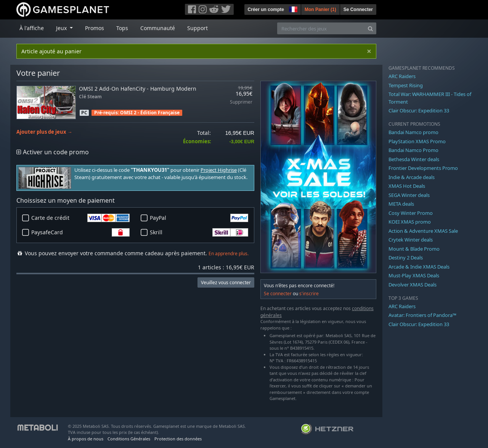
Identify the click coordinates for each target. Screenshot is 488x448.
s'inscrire (309, 294)
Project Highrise (219, 170)
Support (197, 28)
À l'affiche (32, 28)
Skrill (199, 232)
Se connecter (278, 294)
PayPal (199, 218)
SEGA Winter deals (409, 195)
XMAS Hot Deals (407, 186)
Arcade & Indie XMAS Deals (419, 267)
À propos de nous (86, 439)
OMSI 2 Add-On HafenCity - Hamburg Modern (138, 89)
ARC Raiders (402, 76)
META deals (401, 204)
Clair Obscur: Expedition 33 (419, 110)
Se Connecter (358, 10)
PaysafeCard (80, 232)
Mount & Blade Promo (414, 249)
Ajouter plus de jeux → (44, 132)
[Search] (370, 28)
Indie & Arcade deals (412, 177)
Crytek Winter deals (411, 240)
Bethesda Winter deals (414, 159)
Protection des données (178, 439)
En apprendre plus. (229, 254)
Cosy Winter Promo (411, 213)
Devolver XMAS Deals (413, 285)
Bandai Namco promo (413, 132)
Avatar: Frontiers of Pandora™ (422, 315)
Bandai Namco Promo (413, 150)
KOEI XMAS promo (410, 222)
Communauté (158, 28)
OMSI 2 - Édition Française (150, 113)
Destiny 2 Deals (406, 258)
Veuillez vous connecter (226, 282)
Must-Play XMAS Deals (414, 275)
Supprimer (241, 102)
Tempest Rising (406, 85)
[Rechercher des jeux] (321, 28)
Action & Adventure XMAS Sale (423, 231)
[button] (292, 8)
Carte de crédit (80, 218)
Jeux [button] (62, 28)
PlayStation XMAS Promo (417, 141)
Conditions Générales (129, 439)
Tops (122, 28)
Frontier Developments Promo (423, 168)
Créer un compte (266, 10)
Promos (95, 28)
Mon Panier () (320, 10)
